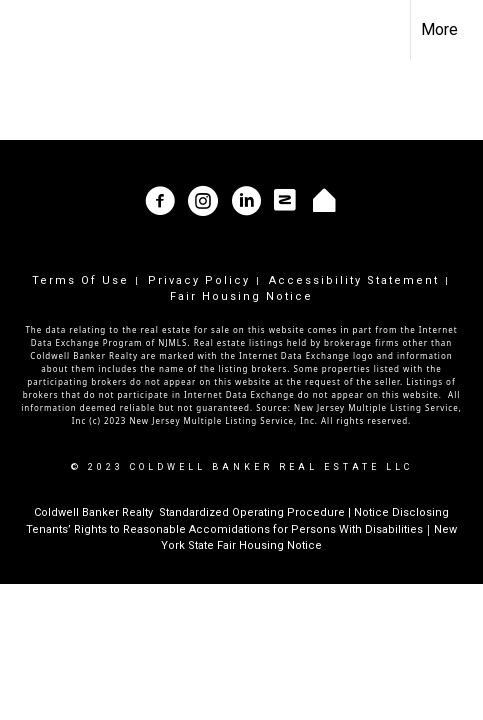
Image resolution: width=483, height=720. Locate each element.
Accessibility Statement (354, 280)
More (439, 29)
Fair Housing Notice (241, 296)
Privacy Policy (199, 280)
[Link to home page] (33, 30)
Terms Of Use (80, 280)
